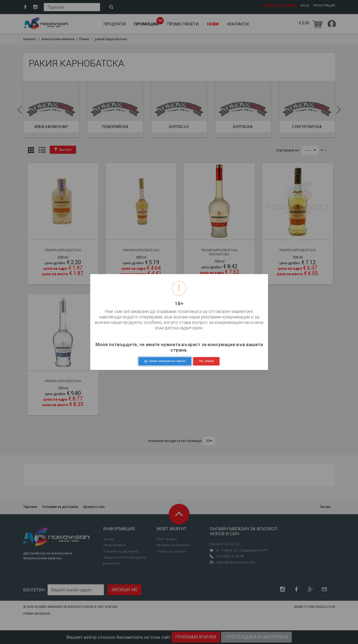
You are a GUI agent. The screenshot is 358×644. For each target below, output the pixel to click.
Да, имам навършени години (165, 361)
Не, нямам (206, 361)
